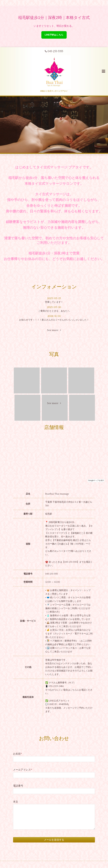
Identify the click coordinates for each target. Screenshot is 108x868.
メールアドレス (23, 770)
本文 (16, 802)
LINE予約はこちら (54, 35)
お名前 (18, 754)
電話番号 (18, 786)
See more (54, 330)
